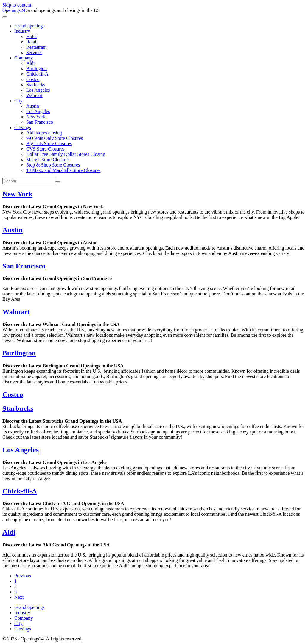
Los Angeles (38, 90)
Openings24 (14, 10)
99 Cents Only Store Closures (55, 138)
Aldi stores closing (44, 133)
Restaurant (36, 47)
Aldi (30, 63)
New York (36, 117)
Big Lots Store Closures (49, 144)
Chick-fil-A (37, 74)
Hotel (32, 36)
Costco (33, 79)
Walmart (34, 95)
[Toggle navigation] (5, 17)
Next (19, 597)
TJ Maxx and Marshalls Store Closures (63, 170)
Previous (23, 576)
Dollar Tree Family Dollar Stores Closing (66, 154)
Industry (22, 31)
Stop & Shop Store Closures (53, 165)
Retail (32, 42)
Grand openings (29, 26)
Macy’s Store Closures (48, 160)
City (18, 101)
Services (34, 53)
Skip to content (17, 5)
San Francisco (40, 122)
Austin (33, 106)
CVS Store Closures (45, 149)
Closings (23, 127)
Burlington (36, 69)
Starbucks (36, 85)
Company (24, 58)
